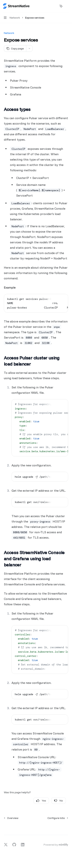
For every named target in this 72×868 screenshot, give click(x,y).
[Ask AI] (62, 299)
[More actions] (67, 6)
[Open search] (54, 6)
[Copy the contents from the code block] (56, 299)
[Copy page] (15, 48)
